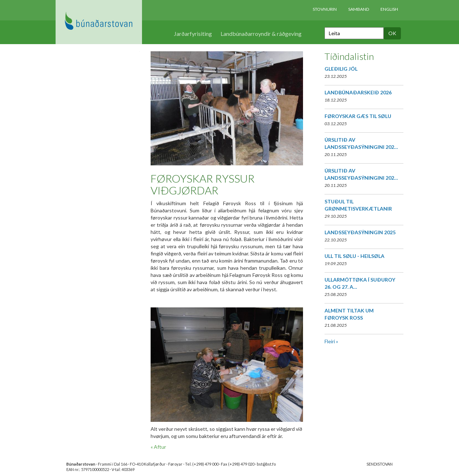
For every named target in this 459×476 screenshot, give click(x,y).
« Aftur (158, 447)
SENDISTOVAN (380, 464)
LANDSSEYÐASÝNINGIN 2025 (360, 232)
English (389, 9)
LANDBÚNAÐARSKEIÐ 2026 (358, 92)
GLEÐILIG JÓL (341, 69)
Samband (359, 9)
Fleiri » (331, 341)
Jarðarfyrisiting (193, 34)
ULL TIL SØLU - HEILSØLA (354, 256)
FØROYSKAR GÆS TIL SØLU (358, 116)
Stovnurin (325, 9)
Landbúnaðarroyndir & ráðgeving (261, 34)
